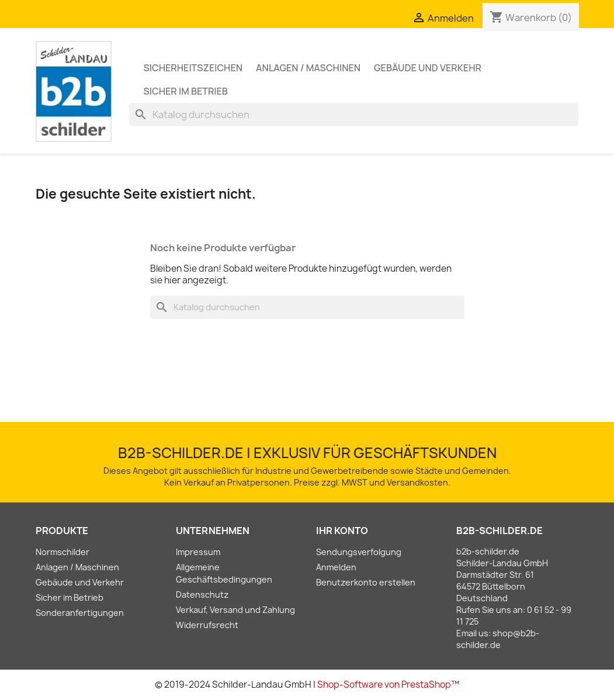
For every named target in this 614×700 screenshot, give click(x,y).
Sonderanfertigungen (80, 613)
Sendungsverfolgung (359, 552)
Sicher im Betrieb (186, 91)
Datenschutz (202, 595)
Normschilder (63, 552)
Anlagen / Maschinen (308, 68)
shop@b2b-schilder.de (498, 639)
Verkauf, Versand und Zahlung (235, 610)
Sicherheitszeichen (193, 68)
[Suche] (354, 115)
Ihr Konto (342, 531)
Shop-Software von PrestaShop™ (388, 685)
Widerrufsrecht (207, 625)
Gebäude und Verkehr (428, 68)
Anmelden (336, 567)
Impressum (198, 552)
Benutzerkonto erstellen (366, 582)
